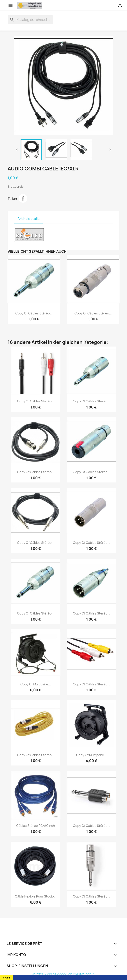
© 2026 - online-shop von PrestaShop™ (63, 974)
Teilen (23, 198)
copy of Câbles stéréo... (34, 313)
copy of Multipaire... (36, 684)
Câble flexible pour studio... (36, 896)
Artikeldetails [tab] (28, 219)
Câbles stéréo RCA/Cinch (36, 826)
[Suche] (30, 20)
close (7, 977)
